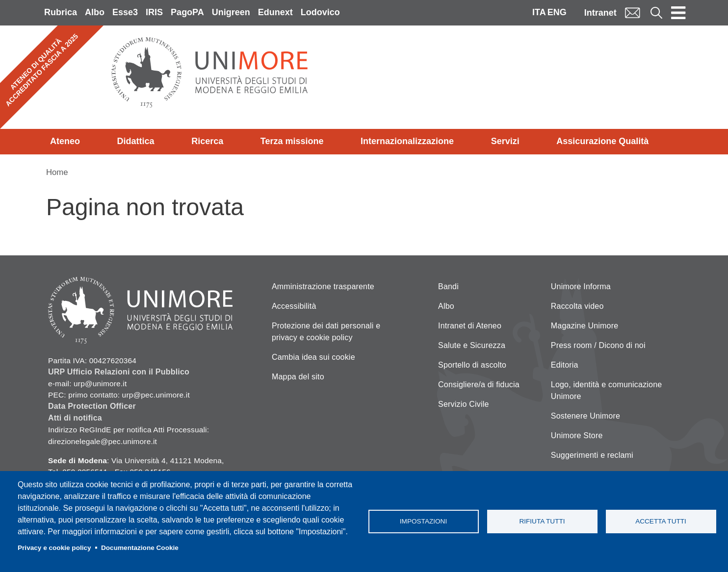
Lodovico (320, 12)
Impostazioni (423, 521)
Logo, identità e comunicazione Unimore (607, 390)
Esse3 (125, 12)
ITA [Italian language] (539, 12)
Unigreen (231, 12)
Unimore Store (577, 435)
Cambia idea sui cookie (313, 357)
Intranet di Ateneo (470, 326)
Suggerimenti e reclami (592, 455)
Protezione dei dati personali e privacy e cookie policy (326, 332)
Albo (95, 12)
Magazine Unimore (585, 326)
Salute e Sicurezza (472, 345)
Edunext (275, 12)
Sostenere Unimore (585, 416)
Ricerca (207, 141)
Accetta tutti (661, 521)
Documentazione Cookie (140, 548)
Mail (632, 12)
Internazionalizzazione (407, 141)
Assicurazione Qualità (602, 141)
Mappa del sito (298, 377)
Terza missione (292, 141)
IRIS (154, 12)
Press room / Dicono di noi (598, 345)
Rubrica (61, 12)
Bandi (448, 286)
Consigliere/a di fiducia (479, 385)
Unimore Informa (581, 286)
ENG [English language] (557, 12)
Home (57, 172)
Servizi (505, 141)
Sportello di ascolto (472, 365)
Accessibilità (294, 306)
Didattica (136, 141)
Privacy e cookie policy (54, 548)
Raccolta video (577, 306)
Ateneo (65, 141)
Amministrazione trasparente (323, 286)
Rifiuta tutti (542, 521)
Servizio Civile (463, 404)
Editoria (565, 365)
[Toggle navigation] (678, 13)
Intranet (600, 13)
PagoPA (187, 12)
